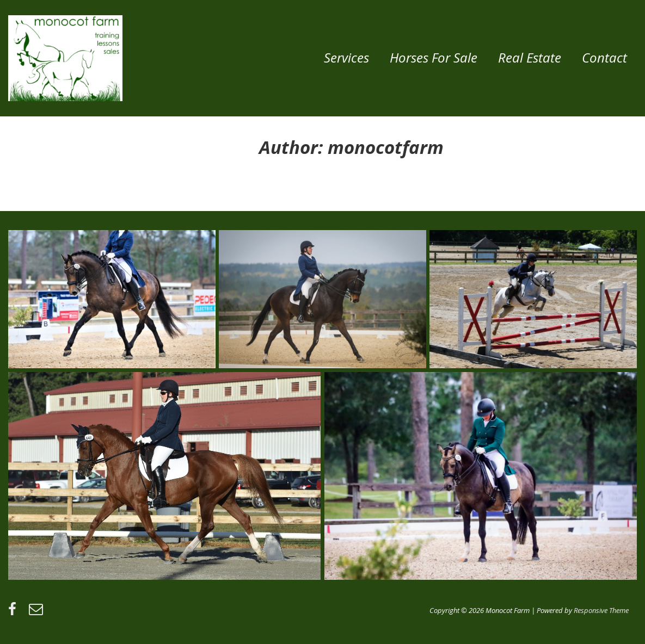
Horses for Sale (434, 57)
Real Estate (530, 57)
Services (346, 57)
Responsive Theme (601, 610)
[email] (37, 612)
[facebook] (14, 612)
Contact (604, 57)
